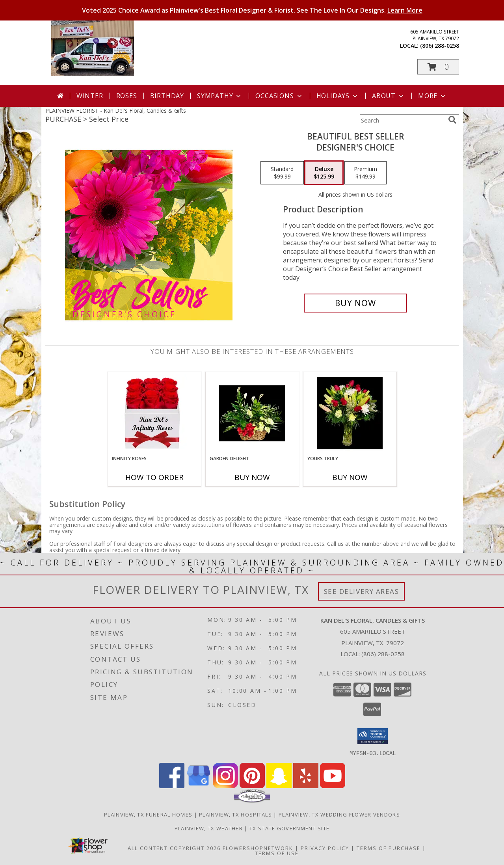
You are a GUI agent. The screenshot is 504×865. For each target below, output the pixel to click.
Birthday (167, 96)
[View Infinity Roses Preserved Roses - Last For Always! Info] (154, 413)
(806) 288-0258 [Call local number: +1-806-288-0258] (440, 46)
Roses (127, 96)
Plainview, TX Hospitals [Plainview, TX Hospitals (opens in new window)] (235, 814)
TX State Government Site (289, 828)
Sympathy (220, 96)
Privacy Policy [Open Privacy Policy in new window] (325, 848)
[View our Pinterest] (252, 786)
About (389, 96)
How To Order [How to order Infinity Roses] (154, 477)
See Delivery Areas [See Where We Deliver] (362, 591)
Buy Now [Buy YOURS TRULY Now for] (350, 477)
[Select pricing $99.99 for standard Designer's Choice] (282, 173)
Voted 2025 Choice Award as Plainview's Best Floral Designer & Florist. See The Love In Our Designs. (252, 10)
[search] (452, 120)
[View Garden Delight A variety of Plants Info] (252, 413)
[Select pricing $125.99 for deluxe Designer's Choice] (324, 173)
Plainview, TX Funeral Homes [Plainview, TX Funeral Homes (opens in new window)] (148, 814)
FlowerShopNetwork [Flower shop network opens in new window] (258, 848)
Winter (90, 96)
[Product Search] (402, 120)
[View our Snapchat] (279, 786)
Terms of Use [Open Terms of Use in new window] (277, 853)
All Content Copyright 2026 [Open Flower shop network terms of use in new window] (174, 848)
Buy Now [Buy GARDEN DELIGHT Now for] (252, 477)
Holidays (338, 96)
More (432, 96)
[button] (438, 67)
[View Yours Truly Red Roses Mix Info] (350, 413)
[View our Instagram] (225, 786)
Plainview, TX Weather (209, 828)
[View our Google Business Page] (199, 786)
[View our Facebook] (172, 786)
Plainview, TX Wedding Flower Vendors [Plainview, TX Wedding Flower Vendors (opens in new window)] (339, 814)
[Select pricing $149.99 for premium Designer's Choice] (365, 173)
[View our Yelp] (306, 786)
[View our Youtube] (333, 786)
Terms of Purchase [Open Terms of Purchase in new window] (389, 848)
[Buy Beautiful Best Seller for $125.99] (356, 303)
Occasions (279, 96)
